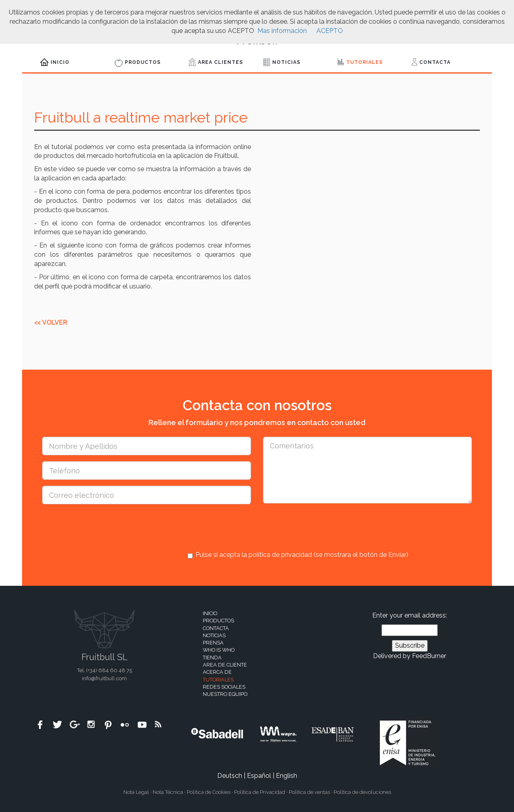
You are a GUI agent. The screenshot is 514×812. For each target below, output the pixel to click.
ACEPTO (330, 31)
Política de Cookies (209, 792)
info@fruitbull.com (104, 678)
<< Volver (51, 322)
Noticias (282, 62)
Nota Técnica (168, 792)
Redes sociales (224, 687)
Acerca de (217, 672)
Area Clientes (216, 62)
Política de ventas (309, 792)
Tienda (212, 658)
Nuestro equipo (225, 694)
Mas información (282, 31)
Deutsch (230, 776)
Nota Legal (136, 792)
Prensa (213, 643)
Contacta (431, 62)
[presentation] (249, 526)
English (287, 776)
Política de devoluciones (362, 792)
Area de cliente (225, 665)
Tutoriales (360, 62)
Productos (138, 63)
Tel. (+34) (105, 670)
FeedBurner (429, 656)
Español (259, 776)
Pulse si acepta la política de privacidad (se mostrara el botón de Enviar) (298, 555)
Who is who (219, 650)
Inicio (55, 62)
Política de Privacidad (260, 792)
